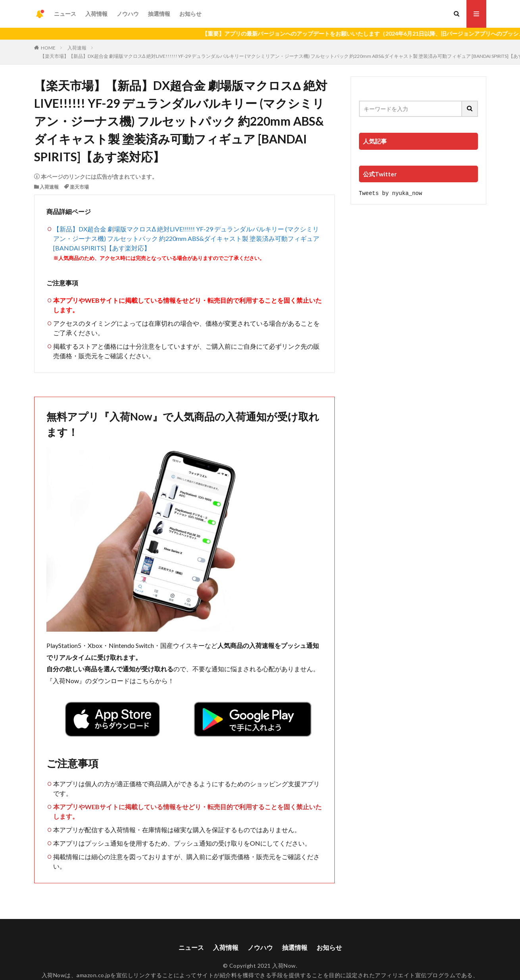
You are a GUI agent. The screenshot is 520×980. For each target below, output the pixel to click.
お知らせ (190, 14)
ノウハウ (128, 14)
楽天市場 (79, 187)
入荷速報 (77, 48)
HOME (48, 48)
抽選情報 (159, 14)
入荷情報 (96, 14)
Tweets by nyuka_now (391, 193)
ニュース (65, 14)
